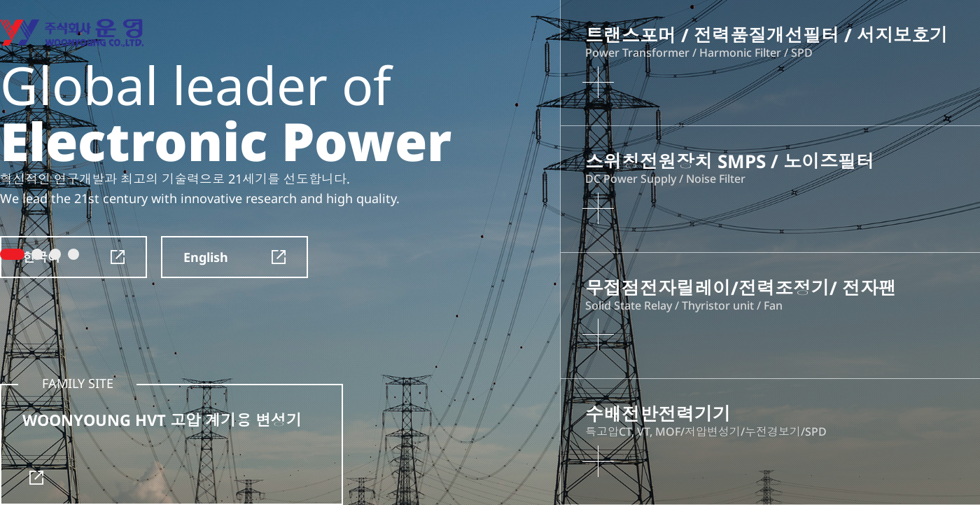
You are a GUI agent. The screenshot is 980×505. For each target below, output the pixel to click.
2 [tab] (37, 254)
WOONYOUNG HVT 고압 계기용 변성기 (162, 447)
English (234, 257)
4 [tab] (73, 254)
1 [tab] (12, 254)
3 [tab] (55, 254)
